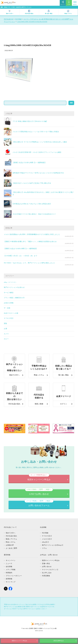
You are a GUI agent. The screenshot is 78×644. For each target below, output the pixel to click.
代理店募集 (46, 582)
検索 (71, 103)
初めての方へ (10, 12)
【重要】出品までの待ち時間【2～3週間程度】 (29, 163)
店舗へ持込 (46, 570)
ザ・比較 (7, 308)
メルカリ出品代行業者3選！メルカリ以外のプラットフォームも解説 (37, 152)
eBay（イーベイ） (10, 282)
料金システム (68, 12)
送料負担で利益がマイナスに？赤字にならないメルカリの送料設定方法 (38, 173)
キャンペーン (11, 567)
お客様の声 (10, 551)
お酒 (5, 329)
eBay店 (44, 548)
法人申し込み (47, 579)
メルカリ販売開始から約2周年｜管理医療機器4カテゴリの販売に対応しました (32, 234)
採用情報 (9, 585)
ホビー (6, 339)
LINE (69, 3)
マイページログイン (49, 576)
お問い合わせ (47, 573)
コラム (44, 554)
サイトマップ (11, 588)
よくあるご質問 (11, 554)
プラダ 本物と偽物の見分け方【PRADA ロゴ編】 (30, 121)
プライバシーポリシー (14, 582)
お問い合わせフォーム (39, 510)
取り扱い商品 (49, 12)
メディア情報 (11, 576)
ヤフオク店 (46, 542)
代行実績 (45, 539)
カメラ (6, 334)
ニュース (9, 570)
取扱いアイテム (11, 545)
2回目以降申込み (58, 641)
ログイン (63, 3)
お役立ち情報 (9, 303)
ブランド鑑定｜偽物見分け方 (14, 298)
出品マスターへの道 (11, 313)
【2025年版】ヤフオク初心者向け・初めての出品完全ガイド (34, 214)
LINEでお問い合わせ (39, 498)
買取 (5, 323)
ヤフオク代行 (9, 318)
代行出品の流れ (29, 12)
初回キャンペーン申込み (19, 641)
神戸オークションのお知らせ (14, 287)
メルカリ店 (46, 545)
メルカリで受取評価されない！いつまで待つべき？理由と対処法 (36, 132)
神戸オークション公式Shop (52, 551)
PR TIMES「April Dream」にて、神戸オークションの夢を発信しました (29, 263)
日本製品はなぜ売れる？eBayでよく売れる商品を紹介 (32, 204)
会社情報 (9, 573)
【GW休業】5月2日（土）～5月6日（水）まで (20, 256)
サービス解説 (9, 293)
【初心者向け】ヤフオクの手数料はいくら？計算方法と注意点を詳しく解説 (40, 142)
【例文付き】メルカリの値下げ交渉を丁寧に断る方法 (32, 183)
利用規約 (9, 579)
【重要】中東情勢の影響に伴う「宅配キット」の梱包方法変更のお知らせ (30, 242)
